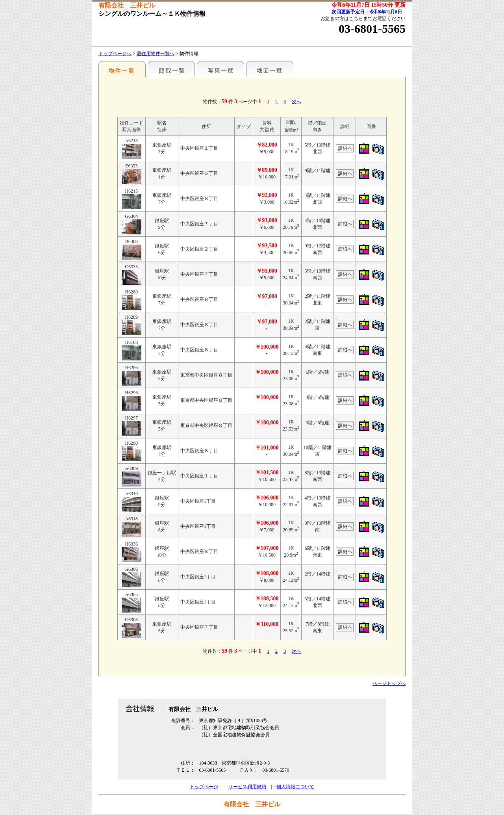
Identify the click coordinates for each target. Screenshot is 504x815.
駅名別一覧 (122, 69)
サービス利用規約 (247, 787)
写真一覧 (220, 69)
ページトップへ (389, 683)
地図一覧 (270, 69)
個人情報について (295, 787)
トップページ (204, 787)
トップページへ (115, 54)
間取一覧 (171, 69)
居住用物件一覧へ (156, 54)
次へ (296, 102)
